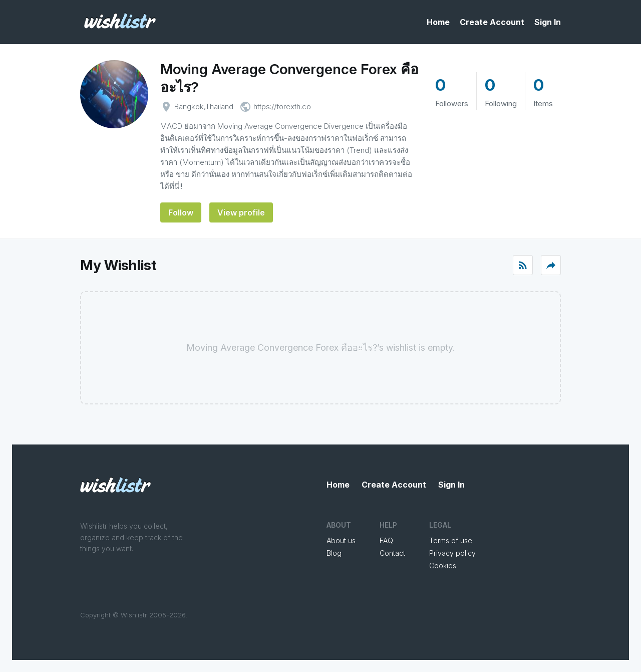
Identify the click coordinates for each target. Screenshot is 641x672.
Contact (392, 553)
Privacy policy (452, 553)
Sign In (548, 22)
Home (438, 22)
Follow (181, 212)
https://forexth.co (282, 106)
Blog (334, 553)
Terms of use (451, 540)
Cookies (443, 566)
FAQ (386, 540)
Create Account (492, 22)
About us (341, 540)
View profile (241, 212)
